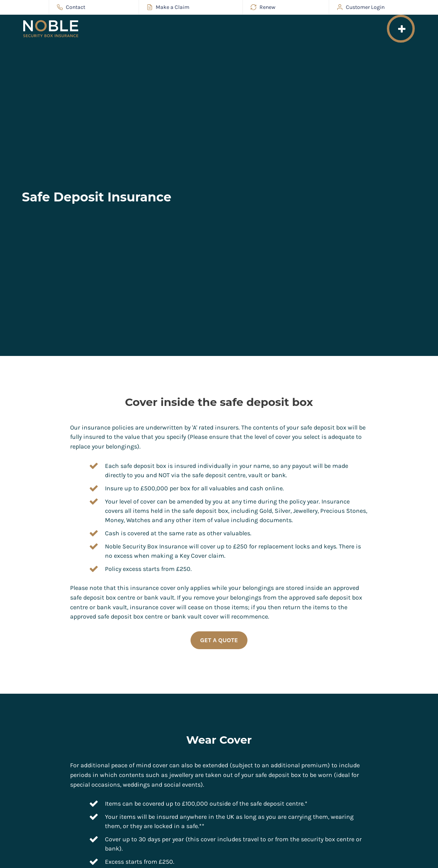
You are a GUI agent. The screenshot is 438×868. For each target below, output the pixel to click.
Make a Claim (168, 7)
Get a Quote (219, 640)
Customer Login (361, 7)
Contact (71, 7)
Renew (263, 7)
